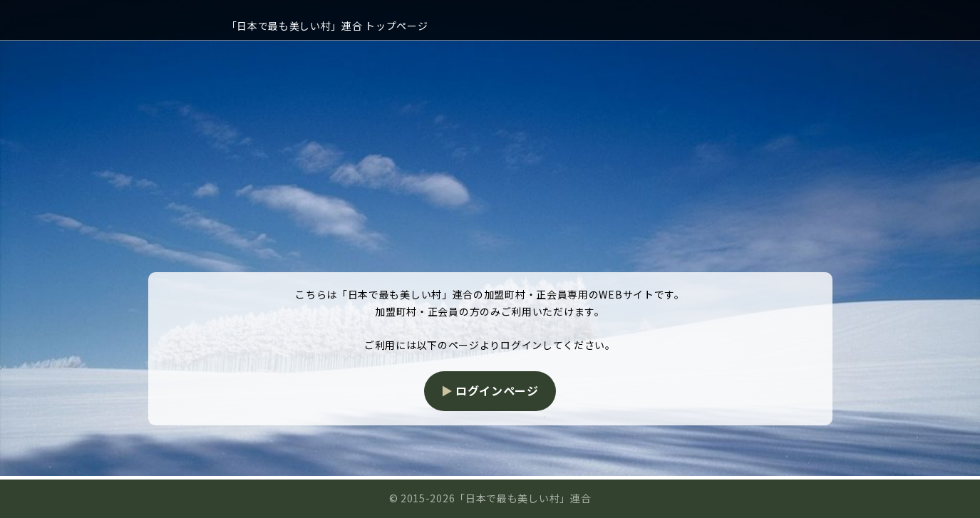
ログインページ (497, 390)
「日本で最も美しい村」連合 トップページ (327, 26)
